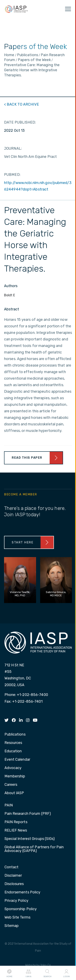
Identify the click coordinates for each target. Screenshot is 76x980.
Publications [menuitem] (15, 735)
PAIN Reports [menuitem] (16, 822)
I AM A (28, 973)
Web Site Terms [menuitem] (17, 918)
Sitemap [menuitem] (12, 926)
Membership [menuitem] (15, 776)
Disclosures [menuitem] (14, 884)
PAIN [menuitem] (9, 805)
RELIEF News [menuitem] (16, 831)
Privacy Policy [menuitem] (16, 901)
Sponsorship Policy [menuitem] (21, 909)
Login (66, 973)
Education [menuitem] (13, 751)
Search (47, 973)
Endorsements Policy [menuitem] (22, 892)
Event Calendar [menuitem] (17, 760)
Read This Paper (27, 458)
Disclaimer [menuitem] (13, 876)
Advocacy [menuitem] (13, 768)
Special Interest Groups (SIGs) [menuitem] (30, 839)
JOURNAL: (13, 148)
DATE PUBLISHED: (20, 122)
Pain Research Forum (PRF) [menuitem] (28, 814)
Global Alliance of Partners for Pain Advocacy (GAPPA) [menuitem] (34, 849)
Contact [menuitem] (12, 867)
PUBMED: (12, 175)
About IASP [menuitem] (14, 793)
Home (9, 973)
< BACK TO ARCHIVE (21, 104)
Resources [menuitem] (13, 743)
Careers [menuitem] (11, 785)
